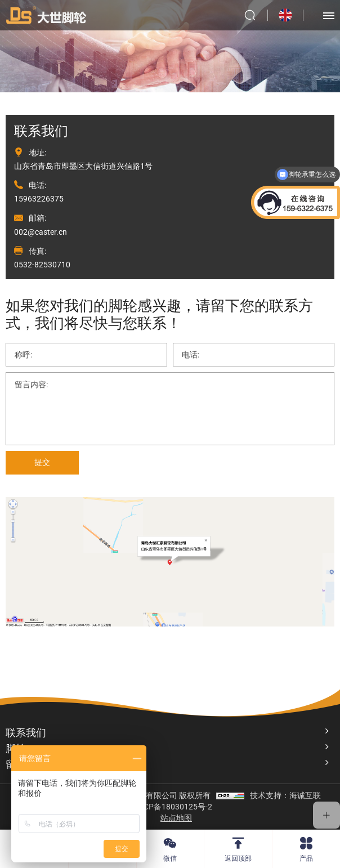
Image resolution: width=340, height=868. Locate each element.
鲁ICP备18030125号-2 (173, 807)
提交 (42, 462)
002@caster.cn (41, 232)
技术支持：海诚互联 (285, 795)
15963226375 (39, 199)
